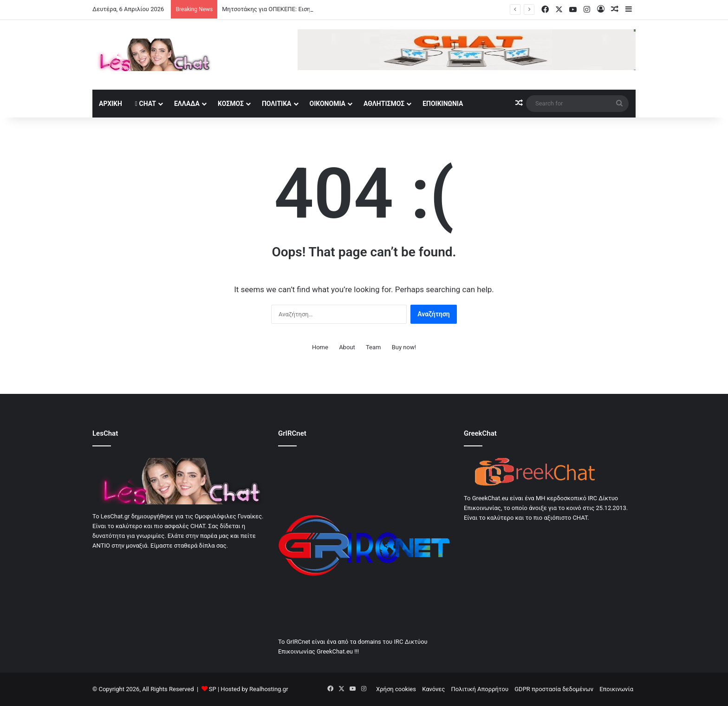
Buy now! (404, 347)
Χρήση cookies (396, 689)
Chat (146, 104)
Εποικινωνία (443, 104)
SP (213, 689)
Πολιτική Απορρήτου (480, 689)
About (347, 347)
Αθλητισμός (384, 104)
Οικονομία (328, 104)
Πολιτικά (277, 104)
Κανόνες (433, 689)
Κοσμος (231, 104)
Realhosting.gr (269, 689)
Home (320, 347)
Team (374, 347)
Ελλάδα (187, 104)
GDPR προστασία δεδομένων (554, 689)
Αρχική (110, 104)
